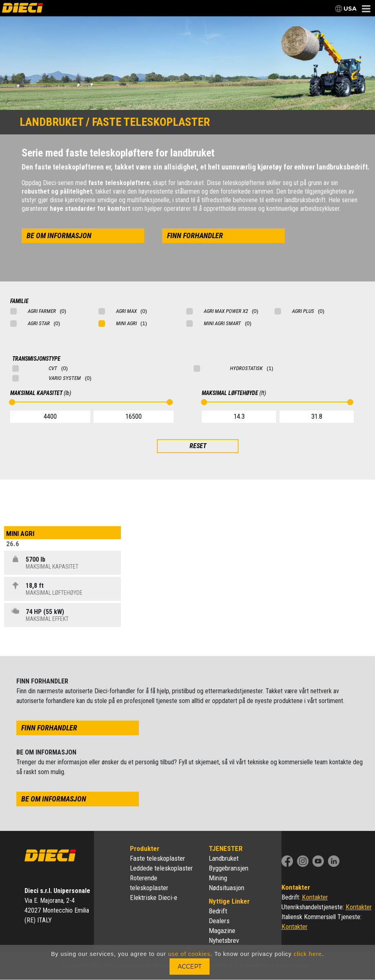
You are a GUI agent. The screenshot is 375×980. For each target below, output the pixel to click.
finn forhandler (195, 236)
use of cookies (190, 954)
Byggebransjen (229, 868)
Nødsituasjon (227, 888)
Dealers (219, 921)
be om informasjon (59, 236)
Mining (218, 878)
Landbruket (224, 858)
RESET (198, 446)
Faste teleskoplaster (157, 858)
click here (308, 954)
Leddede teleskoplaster (161, 868)
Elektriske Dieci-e (154, 897)
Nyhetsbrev (224, 940)
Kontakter (315, 897)
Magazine (222, 931)
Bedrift (218, 911)
